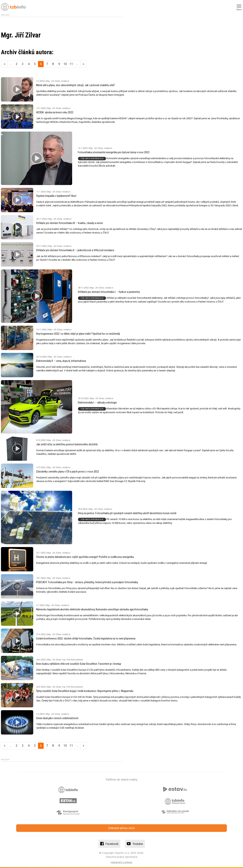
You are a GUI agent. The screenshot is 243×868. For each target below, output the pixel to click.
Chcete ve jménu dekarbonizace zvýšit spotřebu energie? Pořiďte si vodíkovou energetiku (85, 557)
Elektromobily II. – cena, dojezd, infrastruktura (61, 361)
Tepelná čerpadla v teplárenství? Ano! (56, 196)
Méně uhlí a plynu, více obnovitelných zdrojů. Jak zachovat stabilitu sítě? (75, 85)
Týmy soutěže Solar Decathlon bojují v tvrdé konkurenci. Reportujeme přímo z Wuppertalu (85, 691)
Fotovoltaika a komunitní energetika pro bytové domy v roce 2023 (114, 152)
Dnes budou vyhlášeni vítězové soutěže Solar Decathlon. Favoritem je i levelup (79, 664)
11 (71, 64)
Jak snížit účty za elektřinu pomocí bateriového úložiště (67, 444)
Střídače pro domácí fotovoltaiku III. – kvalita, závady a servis (69, 223)
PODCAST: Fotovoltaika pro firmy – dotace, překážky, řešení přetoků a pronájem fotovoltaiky (87, 582)
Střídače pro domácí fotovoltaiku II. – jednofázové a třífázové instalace (75, 250)
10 (65, 64)
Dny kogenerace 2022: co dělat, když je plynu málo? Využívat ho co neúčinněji (78, 334)
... (11, 64)
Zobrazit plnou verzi (121, 828)
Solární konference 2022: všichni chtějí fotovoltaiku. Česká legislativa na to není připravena (86, 638)
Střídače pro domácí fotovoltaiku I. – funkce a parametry (109, 292)
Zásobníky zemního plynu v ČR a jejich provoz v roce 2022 (67, 472)
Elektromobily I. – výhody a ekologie (97, 403)
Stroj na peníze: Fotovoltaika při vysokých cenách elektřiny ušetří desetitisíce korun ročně (127, 513)
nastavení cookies (121, 862)
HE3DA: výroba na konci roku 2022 (55, 112)
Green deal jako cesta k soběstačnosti (57, 718)
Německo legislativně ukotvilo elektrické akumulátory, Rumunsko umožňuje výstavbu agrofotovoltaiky (92, 609)
